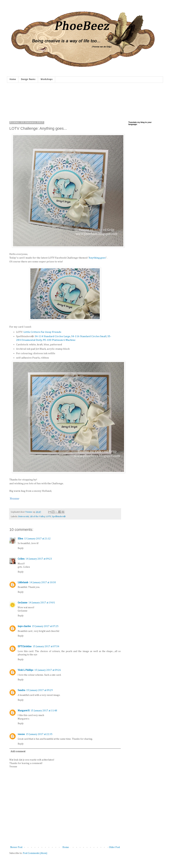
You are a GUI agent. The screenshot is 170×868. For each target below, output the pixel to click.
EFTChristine (25, 646)
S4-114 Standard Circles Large (53, 336)
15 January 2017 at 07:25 (45, 626)
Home (13, 79)
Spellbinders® (59, 517)
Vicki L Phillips (25, 670)
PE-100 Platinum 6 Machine (59, 340)
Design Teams (28, 79)
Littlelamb (23, 582)
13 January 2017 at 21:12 (37, 539)
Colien (21, 559)
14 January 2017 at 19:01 (42, 603)
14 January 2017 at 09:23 (39, 559)
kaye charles (24, 626)
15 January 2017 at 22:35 (39, 734)
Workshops (47, 79)
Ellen (20, 539)
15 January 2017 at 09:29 (39, 690)
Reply (21, 548)
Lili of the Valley (37, 517)
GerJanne (23, 603)
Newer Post (16, 847)
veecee (21, 734)
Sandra (21, 690)
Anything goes (97, 258)
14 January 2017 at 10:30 (43, 582)
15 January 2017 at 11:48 (44, 711)
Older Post (114, 847)
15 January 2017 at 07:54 (46, 646)
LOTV (48, 517)
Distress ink (23, 517)
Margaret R (24, 711)
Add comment (18, 752)
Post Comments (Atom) (35, 853)
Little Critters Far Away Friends (42, 332)
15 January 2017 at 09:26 (48, 670)
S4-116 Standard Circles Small (89, 336)
